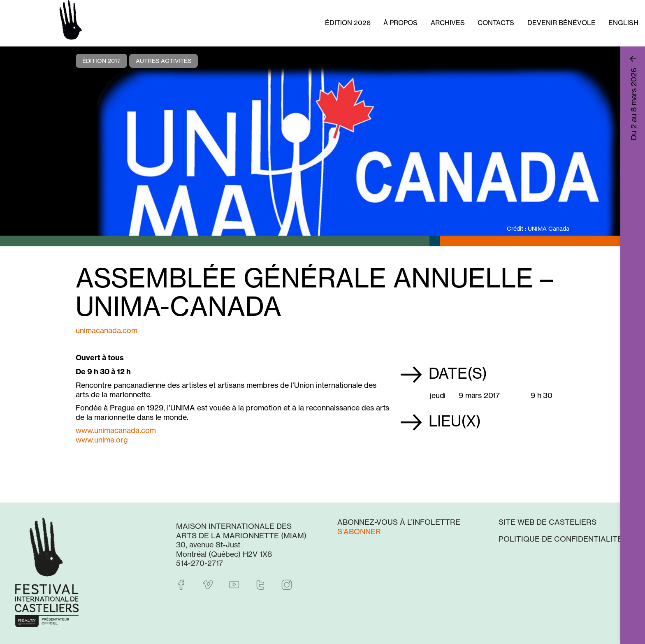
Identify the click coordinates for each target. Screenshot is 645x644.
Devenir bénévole (561, 23)
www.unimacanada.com (116, 430)
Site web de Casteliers (548, 522)
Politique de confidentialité (560, 539)
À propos (400, 23)
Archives (448, 23)
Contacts (496, 23)
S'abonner (359, 531)
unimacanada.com (107, 330)
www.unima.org (102, 440)
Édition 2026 (348, 23)
